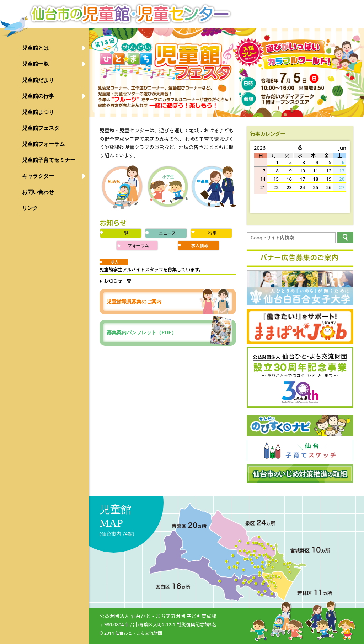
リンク (30, 208)
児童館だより (38, 80)
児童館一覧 (35, 64)
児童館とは (35, 48)
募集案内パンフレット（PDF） (170, 332)
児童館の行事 (38, 96)
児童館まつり (38, 112)
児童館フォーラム (43, 144)
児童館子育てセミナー (49, 160)
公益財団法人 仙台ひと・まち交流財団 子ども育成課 (158, 616)
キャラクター (38, 176)
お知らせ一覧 (118, 281)
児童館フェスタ (41, 128)
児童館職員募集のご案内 (134, 302)
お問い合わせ (38, 192)
